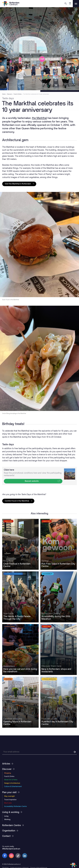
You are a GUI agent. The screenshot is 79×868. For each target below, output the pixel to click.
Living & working (12, 833)
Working (7, 841)
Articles (8, 785)
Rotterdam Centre (13, 847)
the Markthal (44, 118)
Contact (8, 857)
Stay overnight (9, 818)
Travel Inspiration (10, 821)
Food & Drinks (9, 798)
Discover (8, 790)
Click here (9, 490)
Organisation (10, 852)
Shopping (8, 794)
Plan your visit (11, 814)
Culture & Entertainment (13, 808)
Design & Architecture (12, 804)
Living (6, 837)
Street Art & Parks (11, 801)
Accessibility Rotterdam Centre (15, 828)
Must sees (8, 824)
